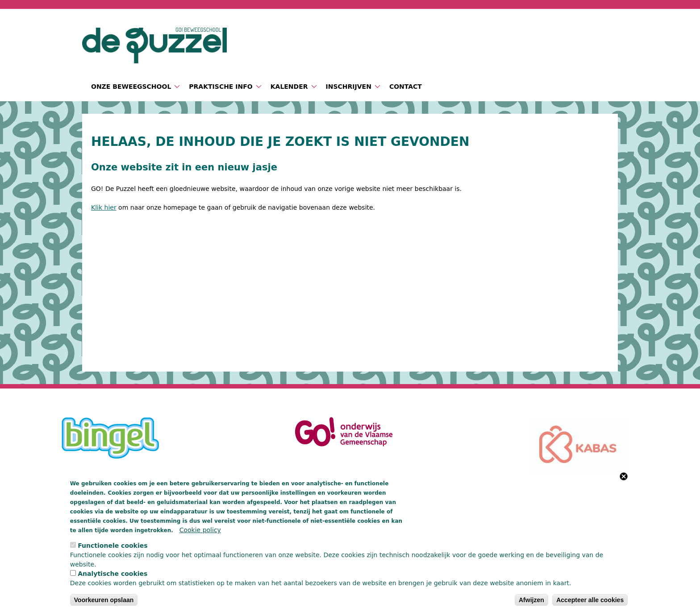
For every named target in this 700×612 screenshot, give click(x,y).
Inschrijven (349, 87)
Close (624, 476)
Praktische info (221, 87)
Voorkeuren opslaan (104, 600)
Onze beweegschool (131, 87)
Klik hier (104, 207)
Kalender (289, 87)
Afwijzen (531, 600)
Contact (406, 87)
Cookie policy (200, 530)
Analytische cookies (112, 574)
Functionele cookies (112, 546)
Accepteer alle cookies (590, 600)
